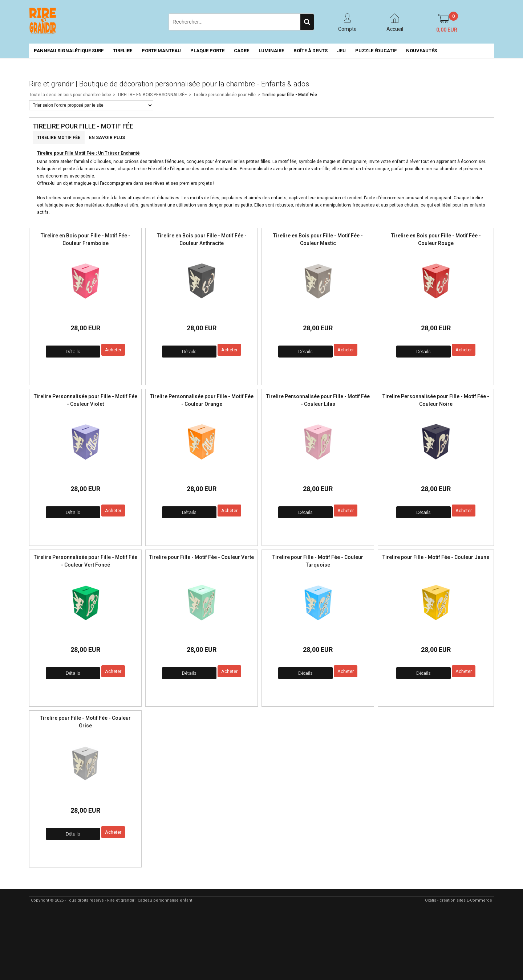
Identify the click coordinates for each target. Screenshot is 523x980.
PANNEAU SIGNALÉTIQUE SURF (69, 51)
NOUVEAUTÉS (421, 51)
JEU (341, 51)
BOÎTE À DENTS (311, 51)
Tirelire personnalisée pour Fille (224, 95)
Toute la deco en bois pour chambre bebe (70, 95)
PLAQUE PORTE (207, 51)
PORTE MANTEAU (161, 51)
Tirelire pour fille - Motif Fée (289, 95)
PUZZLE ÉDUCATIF (376, 51)
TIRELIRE (123, 51)
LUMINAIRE (271, 51)
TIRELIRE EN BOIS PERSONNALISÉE (152, 95)
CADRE (242, 51)
